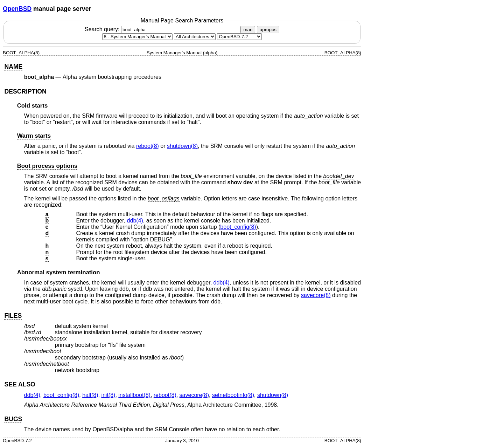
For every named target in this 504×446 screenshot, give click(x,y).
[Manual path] (239, 37)
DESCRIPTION (25, 91)
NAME (13, 67)
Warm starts (34, 136)
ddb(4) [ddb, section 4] (135, 221)
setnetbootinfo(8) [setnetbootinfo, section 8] (233, 395)
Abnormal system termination (59, 272)
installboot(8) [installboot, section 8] (134, 395)
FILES (13, 316)
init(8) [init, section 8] (108, 395)
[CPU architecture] (195, 37)
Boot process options (47, 166)
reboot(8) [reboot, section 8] (148, 146)
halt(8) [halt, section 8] (90, 395)
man (248, 30)
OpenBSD (17, 9)
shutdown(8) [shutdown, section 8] (182, 146)
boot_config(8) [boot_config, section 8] (238, 227)
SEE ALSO (20, 384)
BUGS (13, 419)
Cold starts (33, 106)
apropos (268, 30)
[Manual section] (137, 37)
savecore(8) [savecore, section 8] (316, 295)
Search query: (163, 29)
